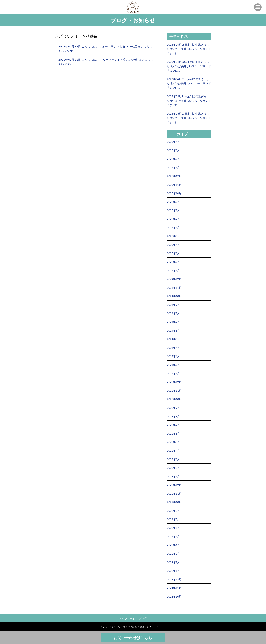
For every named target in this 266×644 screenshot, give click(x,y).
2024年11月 (174, 288)
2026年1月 (173, 167)
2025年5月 (173, 236)
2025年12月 (174, 176)
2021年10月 (174, 596)
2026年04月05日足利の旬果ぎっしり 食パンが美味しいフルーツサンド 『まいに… (189, 49)
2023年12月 (174, 382)
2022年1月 (173, 571)
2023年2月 (173, 468)
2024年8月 (173, 313)
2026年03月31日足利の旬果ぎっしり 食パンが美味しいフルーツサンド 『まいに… (189, 101)
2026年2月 (173, 159)
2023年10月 (174, 399)
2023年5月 (173, 442)
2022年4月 (173, 545)
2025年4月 (173, 245)
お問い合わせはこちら (133, 638)
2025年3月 (173, 253)
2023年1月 (173, 476)
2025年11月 (174, 185)
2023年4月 (173, 451)
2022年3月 (173, 554)
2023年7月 (173, 425)
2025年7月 (173, 219)
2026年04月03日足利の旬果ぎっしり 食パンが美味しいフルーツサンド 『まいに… (189, 66)
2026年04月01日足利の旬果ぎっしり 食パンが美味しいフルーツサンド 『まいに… (189, 83)
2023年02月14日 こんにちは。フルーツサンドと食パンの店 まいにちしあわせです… (105, 49)
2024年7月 (173, 322)
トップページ (127, 618)
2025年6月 (173, 227)
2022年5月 (173, 536)
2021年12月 (174, 579)
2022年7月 (173, 519)
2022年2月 (173, 562)
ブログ (143, 618)
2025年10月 (174, 193)
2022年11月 (174, 493)
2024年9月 (173, 305)
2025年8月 (173, 210)
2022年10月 (174, 502)
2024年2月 (173, 365)
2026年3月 (173, 150)
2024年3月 (173, 356)
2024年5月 (173, 339)
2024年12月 (174, 279)
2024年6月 (173, 330)
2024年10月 (174, 296)
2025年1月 (173, 270)
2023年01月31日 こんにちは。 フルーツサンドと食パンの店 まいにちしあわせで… (106, 62)
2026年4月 (173, 142)
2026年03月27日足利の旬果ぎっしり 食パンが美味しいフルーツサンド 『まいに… (189, 118)
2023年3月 (173, 459)
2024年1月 (173, 373)
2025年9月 (173, 202)
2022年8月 (173, 511)
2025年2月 (173, 262)
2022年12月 (174, 485)
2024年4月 (173, 348)
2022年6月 (173, 528)
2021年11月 (174, 588)
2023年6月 (173, 433)
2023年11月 (174, 391)
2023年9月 (173, 408)
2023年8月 (173, 416)
